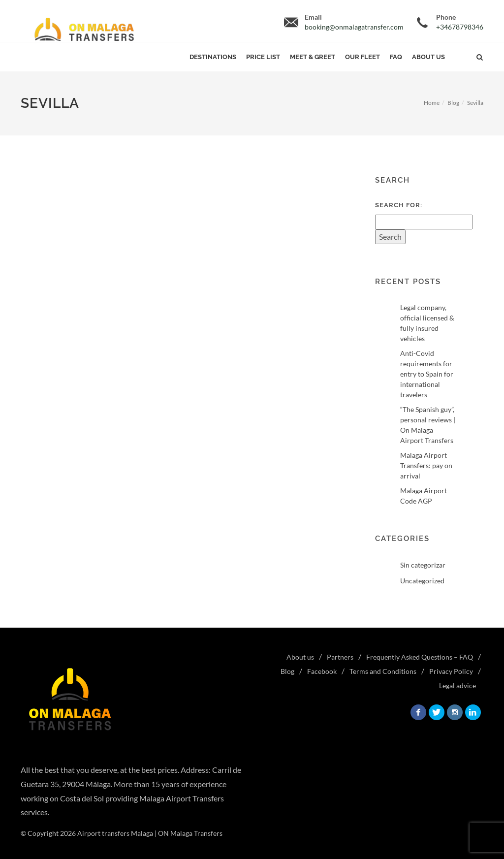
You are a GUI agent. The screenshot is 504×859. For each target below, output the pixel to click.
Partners (340, 657)
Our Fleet (362, 57)
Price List (263, 57)
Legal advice (457, 685)
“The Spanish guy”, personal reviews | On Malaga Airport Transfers (428, 425)
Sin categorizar (423, 565)
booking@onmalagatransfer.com (354, 27)
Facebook (322, 671)
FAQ (396, 57)
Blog (453, 103)
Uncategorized (422, 581)
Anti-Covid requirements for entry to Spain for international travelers (427, 374)
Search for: (399, 205)
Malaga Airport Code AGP (424, 496)
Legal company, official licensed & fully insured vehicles (427, 323)
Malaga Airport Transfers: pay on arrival (426, 465)
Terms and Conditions (383, 671)
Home (432, 103)
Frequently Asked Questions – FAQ (420, 657)
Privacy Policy (451, 671)
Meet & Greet (313, 57)
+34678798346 (460, 27)
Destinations (213, 57)
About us (428, 57)
